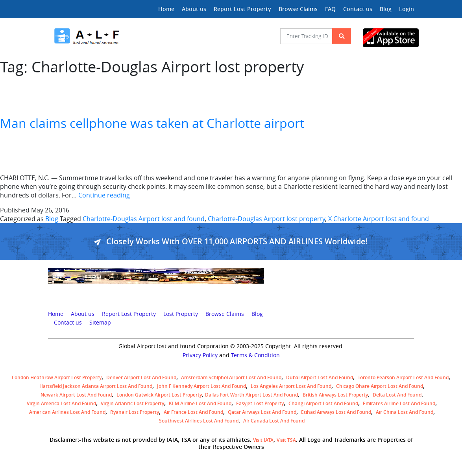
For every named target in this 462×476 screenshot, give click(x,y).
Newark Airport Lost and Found (76, 395)
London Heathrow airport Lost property (57, 377)
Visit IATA (263, 440)
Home (166, 9)
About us (194, 9)
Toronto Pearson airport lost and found (403, 377)
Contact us (358, 9)
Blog (386, 9)
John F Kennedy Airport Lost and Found (201, 386)
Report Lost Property (242, 9)
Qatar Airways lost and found (262, 412)
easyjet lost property (260, 403)
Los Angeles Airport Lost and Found (291, 386)
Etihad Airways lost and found (336, 412)
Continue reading (104, 195)
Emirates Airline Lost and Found (399, 403)
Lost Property (181, 314)
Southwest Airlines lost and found (199, 421)
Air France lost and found (193, 412)
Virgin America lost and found (61, 403)
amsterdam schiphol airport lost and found (231, 377)
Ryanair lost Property (135, 412)
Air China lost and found (405, 412)
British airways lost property (335, 395)
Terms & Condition (255, 355)
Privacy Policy (200, 355)
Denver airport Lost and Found (141, 377)
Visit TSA (286, 440)
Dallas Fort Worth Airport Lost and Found (251, 395)
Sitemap (100, 323)
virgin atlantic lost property (132, 403)
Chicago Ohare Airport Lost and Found (380, 386)
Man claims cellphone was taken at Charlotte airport (152, 123)
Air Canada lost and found (274, 421)
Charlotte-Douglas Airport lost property (266, 219)
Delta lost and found (397, 395)
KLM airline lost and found (200, 403)
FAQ (330, 9)
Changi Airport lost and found (323, 403)
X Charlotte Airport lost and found (379, 219)
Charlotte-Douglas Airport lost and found (144, 219)
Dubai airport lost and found (320, 377)
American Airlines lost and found (67, 412)
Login (407, 9)
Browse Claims (298, 9)
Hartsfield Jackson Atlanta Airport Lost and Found (96, 386)
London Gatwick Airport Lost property (159, 395)
